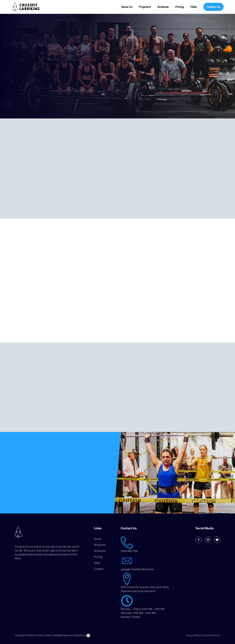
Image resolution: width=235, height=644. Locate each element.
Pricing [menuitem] (180, 7)
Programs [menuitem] (145, 7)
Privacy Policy (194, 635)
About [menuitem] (98, 539)
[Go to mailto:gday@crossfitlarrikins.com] (153, 563)
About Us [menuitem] (127, 7)
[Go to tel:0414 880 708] (153, 545)
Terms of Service (211, 635)
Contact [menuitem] (99, 569)
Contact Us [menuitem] (213, 7)
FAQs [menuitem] (194, 7)
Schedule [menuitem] (163, 7)
